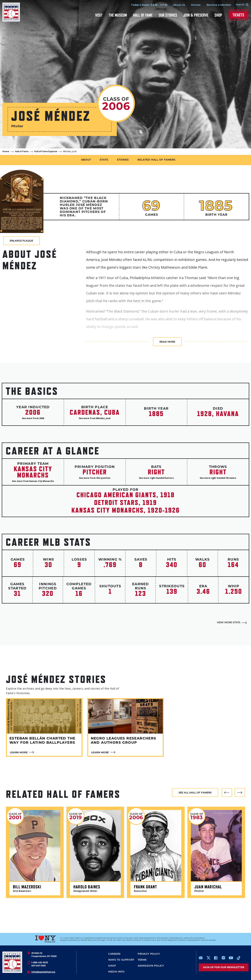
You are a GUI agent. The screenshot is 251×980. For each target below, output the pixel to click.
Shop (218, 15)
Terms (142, 960)
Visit (99, 15)
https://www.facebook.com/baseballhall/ (216, 958)
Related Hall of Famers (157, 160)
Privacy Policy (149, 954)
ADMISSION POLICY (151, 966)
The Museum (118, 15)
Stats (104, 160)
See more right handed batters (156, 478)
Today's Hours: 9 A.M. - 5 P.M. (149, 5)
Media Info (116, 972)
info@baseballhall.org (43, 972)
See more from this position (95, 478)
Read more (167, 342)
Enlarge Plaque (21, 241)
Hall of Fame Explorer (46, 152)
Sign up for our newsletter (224, 967)
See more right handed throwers (218, 478)
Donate (196, 5)
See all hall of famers (195, 793)
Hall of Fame (143, 15)
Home (6, 152)
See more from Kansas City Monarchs (33, 481)
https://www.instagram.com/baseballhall (223, 958)
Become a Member (219, 5)
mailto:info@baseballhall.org (201, 958)
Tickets (238, 15)
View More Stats (229, 623)
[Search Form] (240, 5)
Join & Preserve (196, 15)
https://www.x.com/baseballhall (208, 958)
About (86, 160)
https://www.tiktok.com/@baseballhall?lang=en (239, 958)
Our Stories (168, 15)
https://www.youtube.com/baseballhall (231, 958)
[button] (227, 793)
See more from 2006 (33, 418)
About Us (179, 5)
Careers (114, 954)
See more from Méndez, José (95, 418)
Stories (123, 160)
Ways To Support (121, 960)
